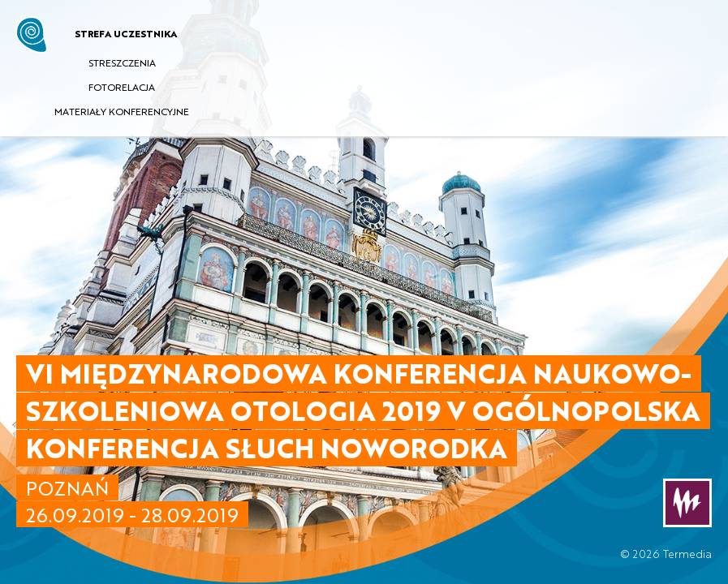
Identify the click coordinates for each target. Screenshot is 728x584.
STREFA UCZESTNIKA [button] (126, 33)
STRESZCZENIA (122, 62)
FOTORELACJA (122, 87)
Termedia (687, 554)
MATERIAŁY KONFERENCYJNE (122, 111)
